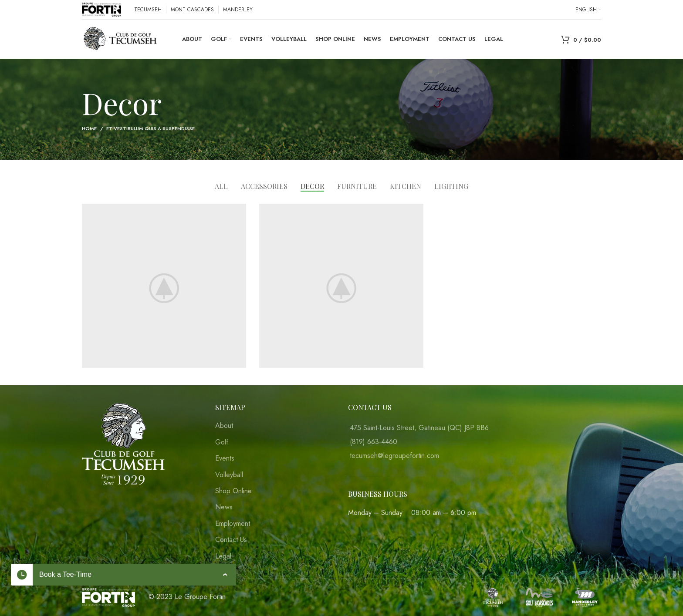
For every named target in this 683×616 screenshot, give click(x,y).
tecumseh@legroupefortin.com (394, 456)
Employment (233, 524)
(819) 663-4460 (374, 442)
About (224, 426)
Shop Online (233, 491)
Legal (223, 556)
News (224, 507)
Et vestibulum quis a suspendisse (150, 128)
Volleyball (229, 475)
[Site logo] (101, 9)
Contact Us (231, 540)
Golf (222, 442)
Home (89, 128)
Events (225, 458)
